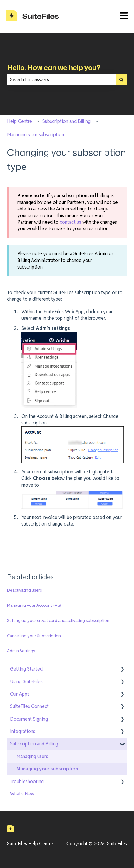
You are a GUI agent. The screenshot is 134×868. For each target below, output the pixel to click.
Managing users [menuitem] (32, 756)
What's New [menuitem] (22, 794)
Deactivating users (25, 590)
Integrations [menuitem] (23, 731)
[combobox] (61, 80)
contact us (70, 222)
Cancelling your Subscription (34, 636)
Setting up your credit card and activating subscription (58, 620)
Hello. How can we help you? (54, 67)
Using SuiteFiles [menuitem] (26, 682)
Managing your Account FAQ (34, 605)
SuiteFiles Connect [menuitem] (29, 706)
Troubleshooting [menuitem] (27, 781)
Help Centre (20, 121)
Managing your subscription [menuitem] (47, 769)
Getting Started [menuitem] (26, 669)
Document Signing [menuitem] (29, 719)
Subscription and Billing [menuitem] (34, 744)
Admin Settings (21, 651)
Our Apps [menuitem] (20, 694)
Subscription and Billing (66, 121)
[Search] (121, 80)
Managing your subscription (36, 135)
